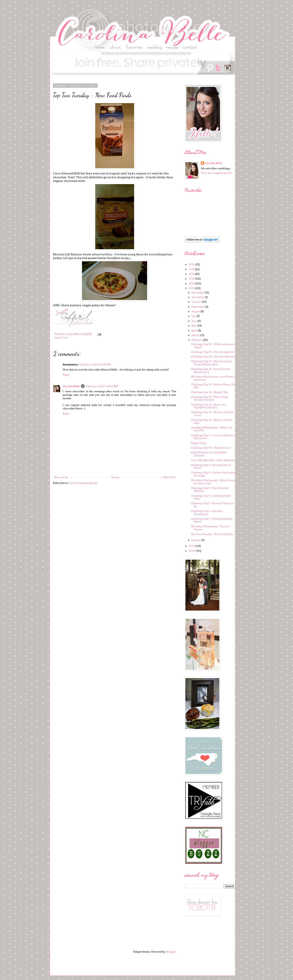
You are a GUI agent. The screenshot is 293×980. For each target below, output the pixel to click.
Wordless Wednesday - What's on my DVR (211, 429)
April (195, 330)
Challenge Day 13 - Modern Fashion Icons (212, 414)
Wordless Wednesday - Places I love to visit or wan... (213, 482)
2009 (192, 551)
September (198, 307)
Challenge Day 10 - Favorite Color (211, 448)
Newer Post (61, 477)
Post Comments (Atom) (83, 483)
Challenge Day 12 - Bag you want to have (212, 421)
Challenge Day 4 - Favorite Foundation (206, 512)
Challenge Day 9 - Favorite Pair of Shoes (211, 466)
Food (65, 338)
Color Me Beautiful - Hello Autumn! (213, 460)
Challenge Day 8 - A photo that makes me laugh (213, 474)
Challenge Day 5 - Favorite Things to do (212, 505)
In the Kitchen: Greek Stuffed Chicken (209, 454)
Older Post (169, 477)
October (197, 302)
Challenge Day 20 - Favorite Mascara (213, 357)
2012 (192, 284)
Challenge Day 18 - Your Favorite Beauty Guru (210, 370)
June (195, 321)
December (198, 292)
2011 (192, 288)
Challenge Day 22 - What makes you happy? (213, 346)
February (197, 340)
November (198, 297)
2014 (192, 274)
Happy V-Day (199, 443)
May (194, 326)
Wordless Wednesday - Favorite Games (210, 528)
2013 (192, 279)
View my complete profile (217, 173)
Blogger (171, 952)
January (196, 540)
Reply (66, 375)
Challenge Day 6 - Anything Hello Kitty (211, 497)
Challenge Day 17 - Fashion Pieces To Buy (213, 386)
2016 (192, 264)
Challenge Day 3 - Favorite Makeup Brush (212, 520)
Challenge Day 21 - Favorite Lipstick (212, 352)
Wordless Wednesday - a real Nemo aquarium (213, 378)
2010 (192, 546)
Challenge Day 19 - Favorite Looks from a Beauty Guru (211, 363)
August (196, 311)
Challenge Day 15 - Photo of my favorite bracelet (209, 398)
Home (115, 477)
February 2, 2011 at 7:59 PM (95, 364)
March (196, 335)
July (194, 316)
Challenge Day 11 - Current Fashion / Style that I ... (213, 437)
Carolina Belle (71, 386)
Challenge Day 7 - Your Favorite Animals (210, 489)
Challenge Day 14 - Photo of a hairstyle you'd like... (208, 406)
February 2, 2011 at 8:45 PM (102, 386)
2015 (192, 269)
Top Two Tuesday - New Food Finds (212, 534)
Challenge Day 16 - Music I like (210, 392)
